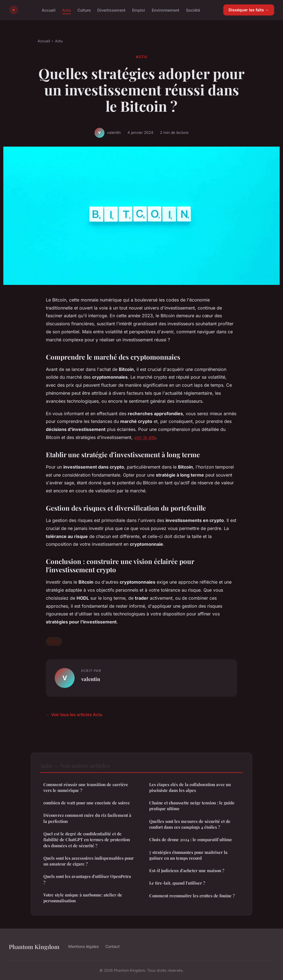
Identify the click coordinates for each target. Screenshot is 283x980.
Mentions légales (83, 946)
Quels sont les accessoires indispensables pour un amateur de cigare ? (89, 861)
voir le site (145, 437)
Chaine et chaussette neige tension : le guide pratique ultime (192, 806)
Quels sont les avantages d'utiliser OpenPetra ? (87, 879)
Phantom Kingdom (34, 947)
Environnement (166, 10)
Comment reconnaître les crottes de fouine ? (192, 896)
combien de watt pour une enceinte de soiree (87, 803)
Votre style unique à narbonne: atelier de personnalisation (83, 898)
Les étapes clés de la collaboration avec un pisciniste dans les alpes (190, 787)
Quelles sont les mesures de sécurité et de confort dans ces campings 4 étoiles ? (190, 824)
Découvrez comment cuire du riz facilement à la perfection (87, 818)
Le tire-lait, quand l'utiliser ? (177, 883)
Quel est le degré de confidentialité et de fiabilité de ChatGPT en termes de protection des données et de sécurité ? (87, 840)
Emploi (139, 10)
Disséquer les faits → (249, 10)
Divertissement (111, 10)
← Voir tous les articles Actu (74, 715)
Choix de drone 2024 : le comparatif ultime (191, 839)
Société (193, 10)
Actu (66, 10)
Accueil (49, 10)
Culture (84, 10)
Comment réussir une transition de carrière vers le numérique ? (86, 787)
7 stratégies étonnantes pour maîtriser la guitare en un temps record (188, 855)
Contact (112, 946)
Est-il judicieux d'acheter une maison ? (187, 870)
